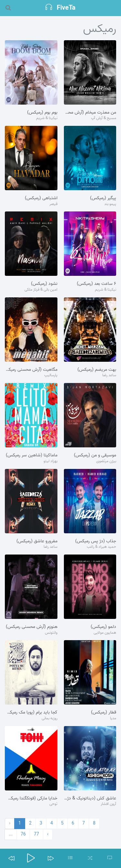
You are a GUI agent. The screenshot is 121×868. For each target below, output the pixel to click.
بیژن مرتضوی (106, 461)
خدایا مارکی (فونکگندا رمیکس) (31, 798)
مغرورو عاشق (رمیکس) (37, 541)
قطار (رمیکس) (104, 713)
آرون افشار (108, 804)
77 (36, 834)
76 (23, 834)
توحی (53, 804)
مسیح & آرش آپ (104, 118)
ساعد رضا (109, 375)
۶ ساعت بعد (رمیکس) (96, 284)
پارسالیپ (51, 375)
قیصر (53, 204)
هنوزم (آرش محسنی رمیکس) (32, 627)
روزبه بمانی (50, 719)
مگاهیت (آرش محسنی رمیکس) (31, 370)
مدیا (113, 719)
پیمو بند (110, 204)
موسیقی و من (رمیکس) (95, 455)
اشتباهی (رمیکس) (41, 198)
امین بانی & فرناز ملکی (41, 290)
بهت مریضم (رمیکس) (97, 370)
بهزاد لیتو (50, 461)
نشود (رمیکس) (44, 284)
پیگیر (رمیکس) (103, 198)
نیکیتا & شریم (47, 118)
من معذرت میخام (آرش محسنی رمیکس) (90, 113)
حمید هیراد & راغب (101, 547)
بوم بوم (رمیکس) (42, 113)
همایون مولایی (105, 633)
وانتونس (51, 633)
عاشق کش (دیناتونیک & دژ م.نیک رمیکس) (90, 798)
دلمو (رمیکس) (103, 627)
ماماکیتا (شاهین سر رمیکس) (32, 455)
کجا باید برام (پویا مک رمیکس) (31, 713)
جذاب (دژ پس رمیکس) (96, 541)
